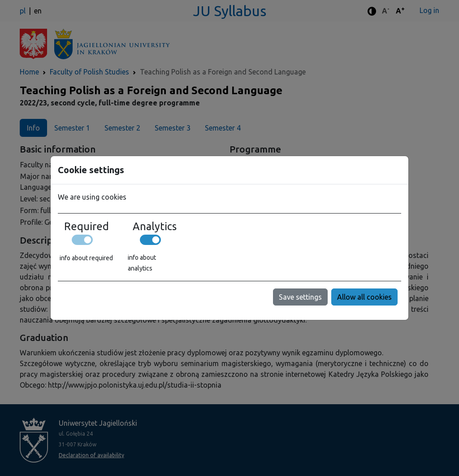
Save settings (300, 297)
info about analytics (142, 263)
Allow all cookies (364, 297)
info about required (86, 258)
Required (87, 226)
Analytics (155, 226)
